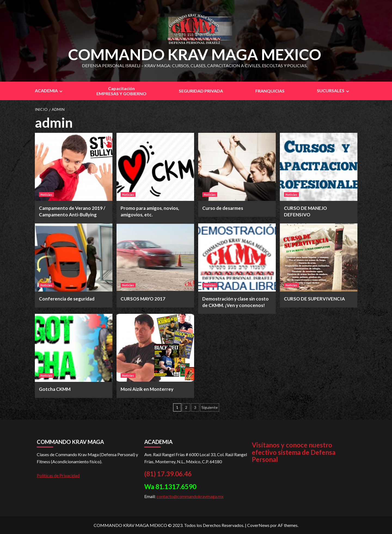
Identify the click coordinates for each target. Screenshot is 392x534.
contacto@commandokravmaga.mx (190, 496)
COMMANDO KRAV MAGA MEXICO (195, 54)
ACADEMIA (49, 91)
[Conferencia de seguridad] (74, 257)
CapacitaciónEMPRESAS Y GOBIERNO (121, 91)
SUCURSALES (334, 91)
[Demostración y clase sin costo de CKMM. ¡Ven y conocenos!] (237, 257)
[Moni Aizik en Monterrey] (155, 348)
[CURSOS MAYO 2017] (155, 257)
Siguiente (210, 407)
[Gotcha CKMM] (74, 348)
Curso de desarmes (223, 208)
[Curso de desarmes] (237, 167)
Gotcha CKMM (55, 389)
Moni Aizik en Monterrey (147, 389)
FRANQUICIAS (270, 91)
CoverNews (258, 525)
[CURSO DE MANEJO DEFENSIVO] (319, 167)
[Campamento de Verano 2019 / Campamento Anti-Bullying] (74, 167)
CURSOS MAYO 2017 (143, 299)
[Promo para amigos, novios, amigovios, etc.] (155, 167)
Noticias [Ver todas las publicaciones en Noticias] (46, 194)
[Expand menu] (61, 91)
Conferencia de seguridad (67, 299)
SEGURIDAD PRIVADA (201, 91)
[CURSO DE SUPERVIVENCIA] (319, 257)
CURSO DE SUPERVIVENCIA (314, 299)
